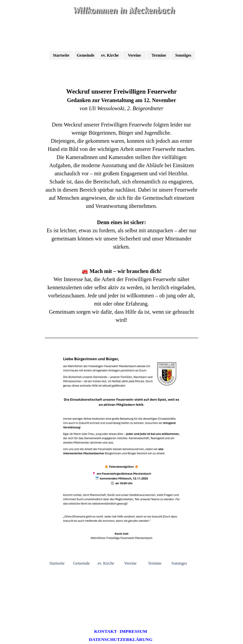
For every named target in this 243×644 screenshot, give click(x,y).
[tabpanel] (121, 206)
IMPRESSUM (133, 631)
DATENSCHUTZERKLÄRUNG (121, 639)
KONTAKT (105, 631)
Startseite (61, 55)
